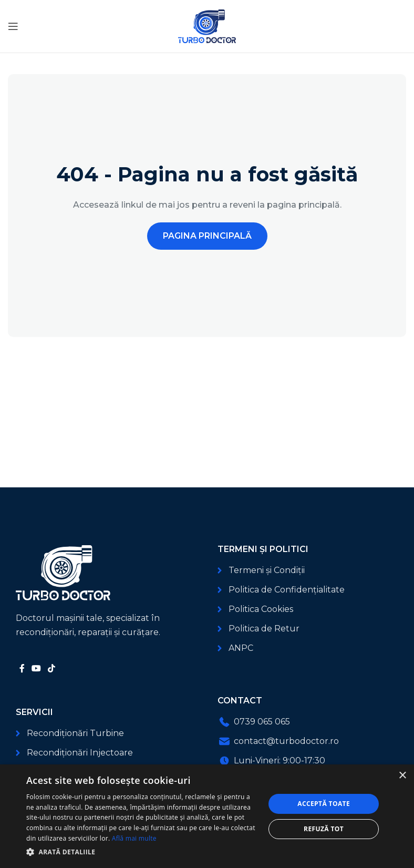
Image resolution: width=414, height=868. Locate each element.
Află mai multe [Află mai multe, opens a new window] (134, 838)
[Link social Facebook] (22, 668)
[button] (142, 852)
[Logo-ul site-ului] (207, 25)
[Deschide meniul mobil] (13, 26)
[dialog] (207, 816)
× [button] (402, 776)
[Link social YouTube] (36, 668)
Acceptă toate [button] (324, 804)
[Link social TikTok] (52, 668)
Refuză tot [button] (324, 829)
